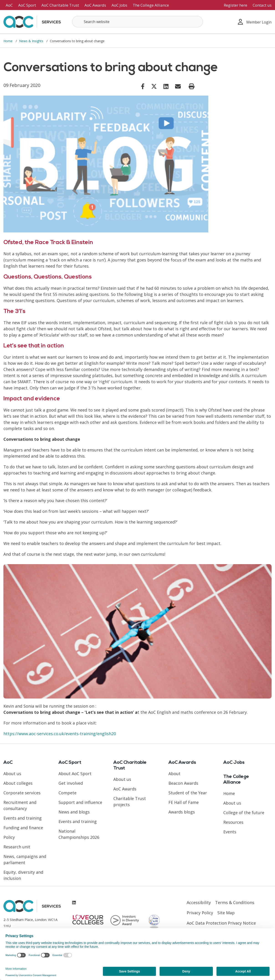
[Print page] (192, 86)
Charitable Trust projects (130, 801)
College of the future (244, 813)
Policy (9, 837)
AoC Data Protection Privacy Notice (221, 923)
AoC (9, 5)
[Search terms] (137, 22)
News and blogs (74, 812)
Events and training (23, 818)
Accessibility (199, 902)
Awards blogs (182, 812)
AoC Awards (95, 5)
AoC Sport (27, 5)
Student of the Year (188, 793)
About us (12, 774)
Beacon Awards (183, 783)
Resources (233, 822)
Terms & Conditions (235, 902)
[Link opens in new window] (143, 86)
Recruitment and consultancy (20, 805)
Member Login (255, 22)
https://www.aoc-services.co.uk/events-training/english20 (60, 734)
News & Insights (32, 41)
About (174, 774)
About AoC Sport (75, 774)
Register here (236, 5)
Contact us (262, 5)
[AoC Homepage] (32, 21)
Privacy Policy (200, 913)
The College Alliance (151, 5)
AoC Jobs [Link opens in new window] (119, 5)
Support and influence (80, 802)
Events (230, 832)
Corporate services (22, 793)
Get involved (71, 783)
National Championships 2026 (79, 834)
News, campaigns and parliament (25, 859)
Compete (67, 793)
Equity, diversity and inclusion (23, 875)
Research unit (17, 847)
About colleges (18, 783)
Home (8, 41)
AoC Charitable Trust (60, 5)
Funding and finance (23, 828)
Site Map (226, 913)
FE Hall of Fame (184, 802)
